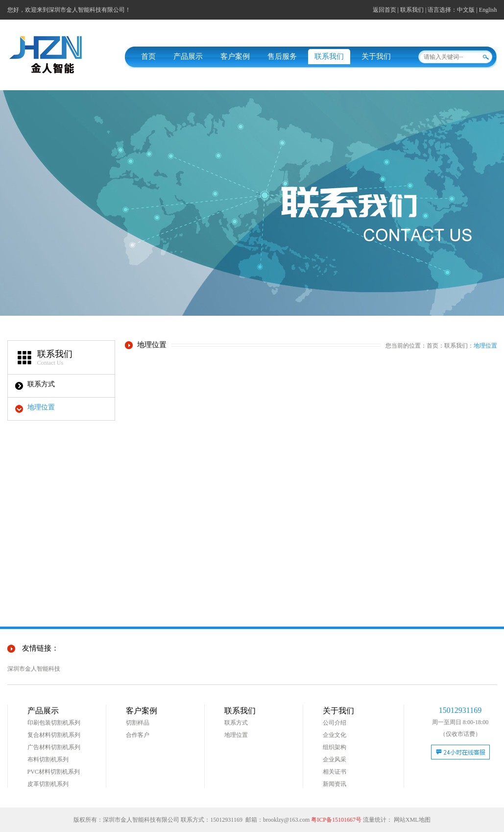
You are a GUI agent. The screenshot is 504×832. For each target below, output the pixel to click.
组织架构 (335, 747)
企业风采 (335, 759)
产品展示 (188, 56)
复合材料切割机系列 (54, 735)
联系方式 (41, 384)
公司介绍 (335, 723)
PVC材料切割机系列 (54, 772)
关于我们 (376, 56)
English (488, 10)
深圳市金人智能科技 (34, 669)
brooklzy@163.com (286, 820)
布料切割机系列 (48, 759)
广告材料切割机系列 (54, 747)
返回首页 (384, 10)
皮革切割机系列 (48, 784)
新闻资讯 (335, 784)
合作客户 (138, 735)
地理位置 (41, 407)
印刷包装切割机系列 (54, 723)
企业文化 (335, 735)
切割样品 (138, 723)
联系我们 (412, 10)
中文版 (466, 10)
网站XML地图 (412, 820)
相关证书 (335, 772)
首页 (148, 56)
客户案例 (235, 56)
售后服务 (282, 56)
